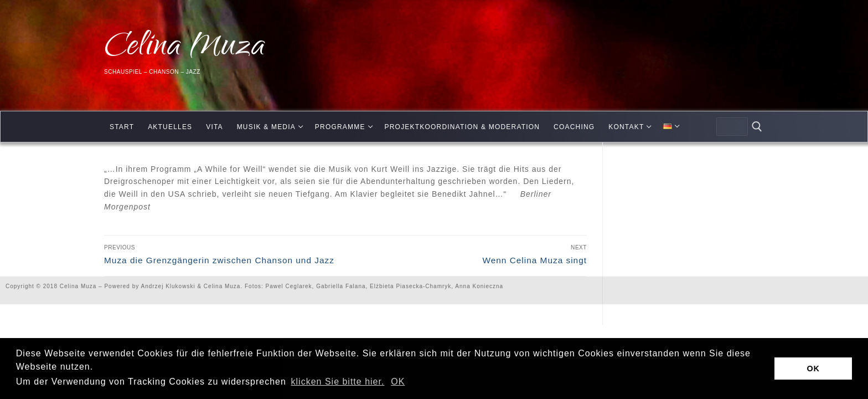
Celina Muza (185, 48)
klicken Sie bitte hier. (338, 382)
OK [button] (398, 382)
